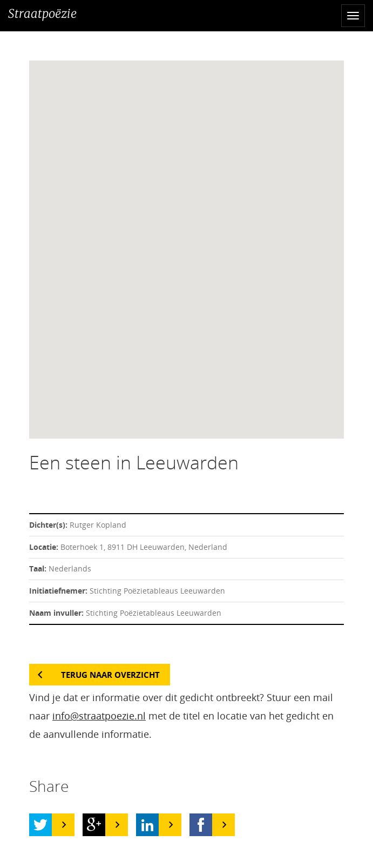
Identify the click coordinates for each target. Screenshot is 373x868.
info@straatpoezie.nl (99, 716)
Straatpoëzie (42, 14)
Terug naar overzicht (110, 675)
